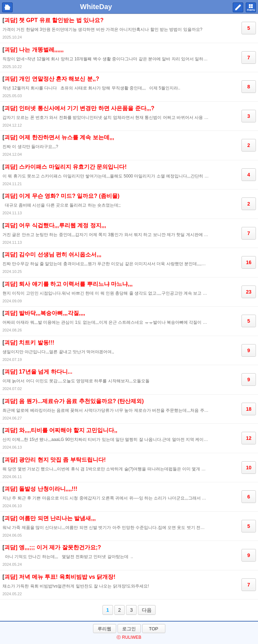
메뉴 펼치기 (251, 7)
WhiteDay (96, 7)
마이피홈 (7, 7)
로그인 (129, 629)
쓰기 (238, 7)
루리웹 (104, 629)
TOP (154, 629)
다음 (147, 610)
